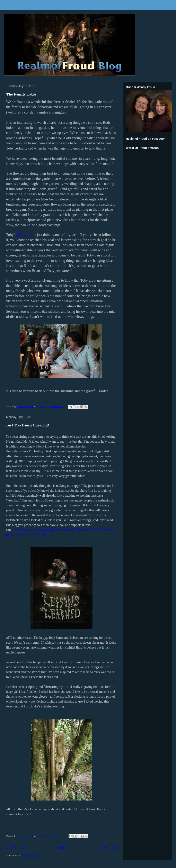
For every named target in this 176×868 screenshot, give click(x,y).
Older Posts (108, 847)
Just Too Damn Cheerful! (28, 425)
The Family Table (21, 94)
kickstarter (25, 235)
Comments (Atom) (31, 856)
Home (62, 847)
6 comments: (56, 406)
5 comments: (56, 836)
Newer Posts (16, 847)
